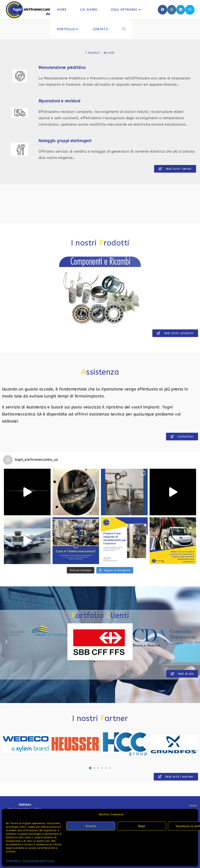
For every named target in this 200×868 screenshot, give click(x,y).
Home (193, 805)
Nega (142, 826)
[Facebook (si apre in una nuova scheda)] (162, 10)
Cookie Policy (13, 861)
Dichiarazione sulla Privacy (39, 861)
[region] (100, 291)
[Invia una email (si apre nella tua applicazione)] (190, 10)
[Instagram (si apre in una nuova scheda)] (172, 10)
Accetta (91, 826)
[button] (100, 291)
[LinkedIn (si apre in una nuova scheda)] (181, 10)
